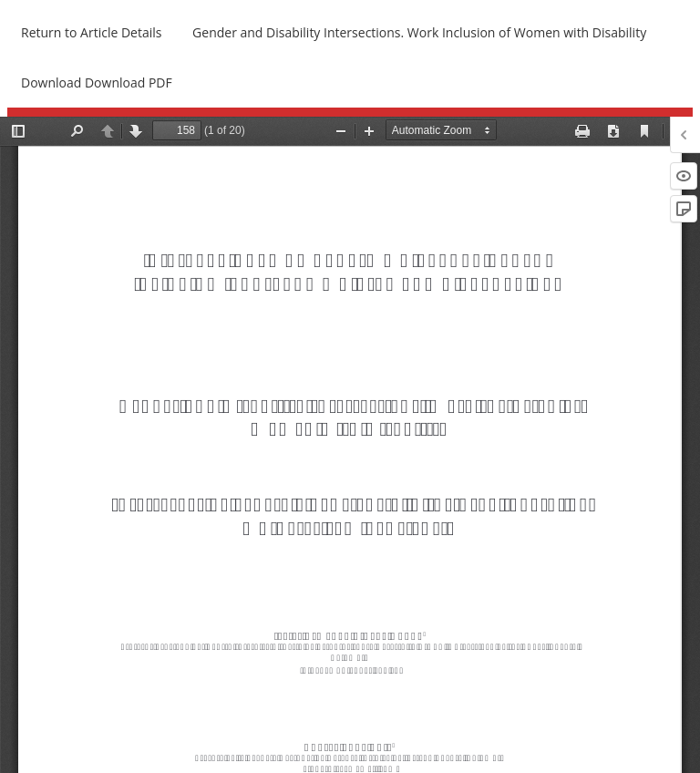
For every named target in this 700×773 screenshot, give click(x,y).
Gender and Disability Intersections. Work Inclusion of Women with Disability (419, 32)
